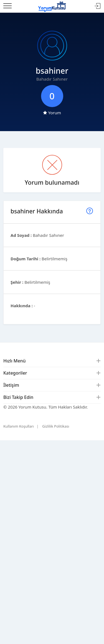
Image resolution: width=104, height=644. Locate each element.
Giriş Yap (98, 6)
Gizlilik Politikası (56, 426)
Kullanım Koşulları (19, 426)
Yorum (52, 113)
